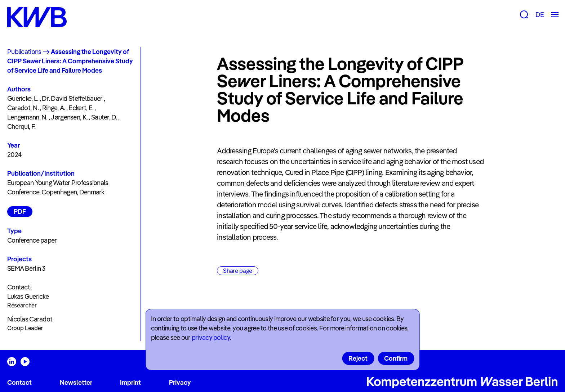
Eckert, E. (81, 108)
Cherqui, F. (21, 127)
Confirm (396, 358)
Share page (238, 271)
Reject (358, 358)
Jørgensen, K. (69, 117)
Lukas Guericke (28, 296)
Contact (19, 382)
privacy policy (211, 337)
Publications (24, 52)
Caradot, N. (23, 108)
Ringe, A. (54, 108)
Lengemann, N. (27, 117)
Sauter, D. (104, 117)
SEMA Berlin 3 (26, 268)
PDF (20, 211)
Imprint (130, 382)
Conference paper (32, 240)
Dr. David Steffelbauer (72, 98)
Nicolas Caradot (30, 319)
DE (540, 15)
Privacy (180, 382)
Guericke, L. (23, 98)
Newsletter (76, 382)
